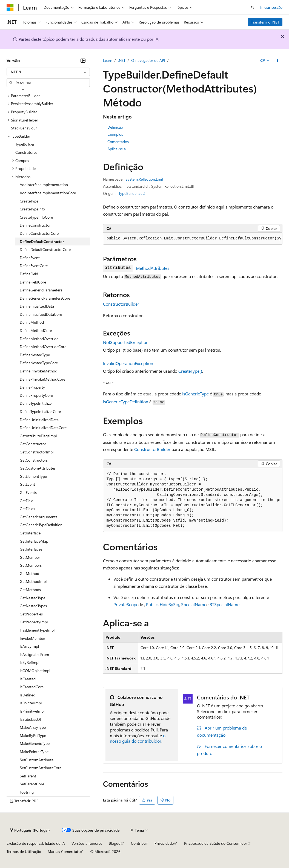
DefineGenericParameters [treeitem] (41, 290)
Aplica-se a (117, 149)
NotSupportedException (126, 342)
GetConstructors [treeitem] (34, 460)
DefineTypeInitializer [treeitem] (36, 403)
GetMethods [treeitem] (30, 590)
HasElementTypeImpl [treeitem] (37, 630)
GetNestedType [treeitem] (32, 598)
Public (152, 604)
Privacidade (164, 843)
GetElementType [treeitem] (33, 476)
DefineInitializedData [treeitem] (37, 306)
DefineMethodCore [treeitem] (36, 330)
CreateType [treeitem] (29, 201)
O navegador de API (148, 60)
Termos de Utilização (24, 851)
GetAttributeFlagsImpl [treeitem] (38, 436)
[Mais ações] (278, 60)
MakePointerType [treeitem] (34, 752)
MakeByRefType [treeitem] (33, 735)
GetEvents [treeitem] (28, 492)
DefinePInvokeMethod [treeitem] (38, 371)
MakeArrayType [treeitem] (33, 727)
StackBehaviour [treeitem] (24, 128)
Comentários (118, 142)
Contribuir (139, 843)
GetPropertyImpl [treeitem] (34, 622)
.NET (122, 60)
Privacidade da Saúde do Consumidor (216, 843)
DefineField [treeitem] (29, 274)
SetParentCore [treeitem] (32, 784)
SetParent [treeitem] (28, 776)
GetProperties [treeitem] (31, 614)
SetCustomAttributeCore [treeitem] (41, 768)
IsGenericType (195, 394)
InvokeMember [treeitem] (32, 638)
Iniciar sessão (271, 7)
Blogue (115, 843)
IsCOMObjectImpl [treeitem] (35, 671)
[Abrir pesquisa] (253, 7)
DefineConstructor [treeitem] (35, 225)
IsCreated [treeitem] (28, 679)
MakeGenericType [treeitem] (35, 743)
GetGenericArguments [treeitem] (38, 517)
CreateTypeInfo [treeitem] (32, 209)
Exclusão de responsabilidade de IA (36, 843)
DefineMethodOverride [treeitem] (39, 339)
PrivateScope (126, 604)
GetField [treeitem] (27, 501)
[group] (193, 239)
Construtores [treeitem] (26, 152)
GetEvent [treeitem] (27, 484)
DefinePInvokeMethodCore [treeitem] (42, 379)
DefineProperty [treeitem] (32, 387)
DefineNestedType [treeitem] (35, 355)
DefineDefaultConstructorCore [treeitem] (45, 249)
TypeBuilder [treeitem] (25, 144)
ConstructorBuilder (121, 304)
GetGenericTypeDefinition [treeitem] (41, 525)
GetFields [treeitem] (27, 509)
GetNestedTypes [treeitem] (33, 606)
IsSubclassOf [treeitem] (30, 719)
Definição (115, 127)
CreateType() (190, 371)
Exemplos (115, 134)
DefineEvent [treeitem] (30, 258)
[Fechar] (83, 60)
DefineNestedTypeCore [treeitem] (39, 363)
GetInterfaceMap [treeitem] (34, 541)
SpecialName (194, 604)
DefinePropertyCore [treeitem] (36, 395)
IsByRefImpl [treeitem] (29, 662)
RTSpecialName (224, 604)
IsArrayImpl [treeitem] (29, 646)
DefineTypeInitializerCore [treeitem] (40, 411)
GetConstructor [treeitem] (33, 444)
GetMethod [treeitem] (29, 573)
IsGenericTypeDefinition (126, 402)
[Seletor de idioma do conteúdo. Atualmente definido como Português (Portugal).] (30, 830)
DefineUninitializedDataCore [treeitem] (43, 428)
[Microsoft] (10, 7)
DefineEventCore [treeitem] (34, 266)
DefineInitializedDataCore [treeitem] (41, 314)
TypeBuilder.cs (130, 193)
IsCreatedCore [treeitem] (32, 687)
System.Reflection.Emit (144, 179)
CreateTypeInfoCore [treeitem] (36, 217)
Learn (108, 60)
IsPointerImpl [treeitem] (31, 703)
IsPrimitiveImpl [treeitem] (32, 711)
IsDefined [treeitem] (28, 695)
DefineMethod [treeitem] (32, 322)
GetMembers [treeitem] (31, 565)
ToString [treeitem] (27, 792)
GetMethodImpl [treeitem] (33, 581)
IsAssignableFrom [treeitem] (34, 654)
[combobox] (48, 72)
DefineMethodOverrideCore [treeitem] (43, 347)
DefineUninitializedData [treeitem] (39, 420)
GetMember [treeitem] (30, 557)
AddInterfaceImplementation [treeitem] (44, 185)
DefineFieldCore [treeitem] (33, 282)
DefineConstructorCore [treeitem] (39, 233)
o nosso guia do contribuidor (138, 738)
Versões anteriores (87, 843)
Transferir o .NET (265, 22)
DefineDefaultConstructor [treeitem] (42, 241)
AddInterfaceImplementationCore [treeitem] (48, 193)
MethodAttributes (153, 268)
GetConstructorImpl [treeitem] (37, 452)
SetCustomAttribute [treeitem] (37, 760)
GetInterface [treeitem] (30, 533)
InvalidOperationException (128, 363)
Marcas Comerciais (64, 851)
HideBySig (169, 604)
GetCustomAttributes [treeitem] (38, 468)
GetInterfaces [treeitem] (31, 549)
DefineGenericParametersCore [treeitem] (45, 298)
